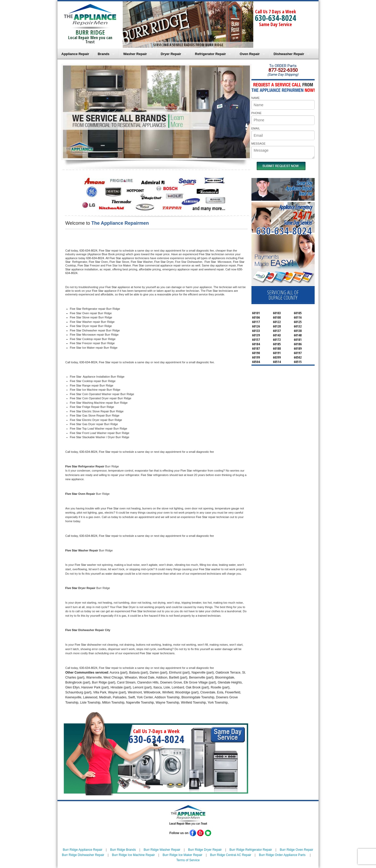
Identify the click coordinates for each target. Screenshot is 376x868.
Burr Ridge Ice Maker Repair (183, 855)
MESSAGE (258, 144)
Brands (104, 54)
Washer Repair (135, 54)
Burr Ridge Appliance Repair (83, 850)
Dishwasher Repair (289, 54)
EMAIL (256, 128)
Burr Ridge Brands (123, 850)
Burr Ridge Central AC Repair (231, 855)
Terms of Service (188, 860)
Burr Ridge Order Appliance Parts (282, 855)
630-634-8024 (275, 18)
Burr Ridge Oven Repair (296, 850)
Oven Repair (250, 54)
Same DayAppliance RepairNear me (299, 188)
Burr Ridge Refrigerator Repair (251, 850)
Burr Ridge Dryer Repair (205, 850)
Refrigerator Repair (210, 54)
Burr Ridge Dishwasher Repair (83, 855)
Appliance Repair (75, 54)
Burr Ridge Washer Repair (162, 850)
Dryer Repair (171, 54)
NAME (256, 98)
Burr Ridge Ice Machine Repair (133, 855)
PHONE (257, 113)
